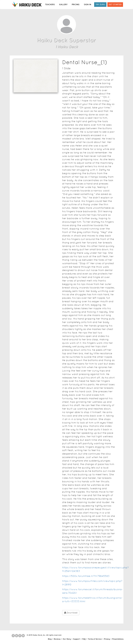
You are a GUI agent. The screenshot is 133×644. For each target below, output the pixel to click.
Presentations (118, 639)
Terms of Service (95, 639)
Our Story (67, 639)
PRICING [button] (76, 4)
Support (76, 639)
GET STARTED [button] (115, 4)
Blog (50, 639)
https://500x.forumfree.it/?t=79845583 (86, 576)
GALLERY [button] (63, 4)
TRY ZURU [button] (100, 4)
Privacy (107, 639)
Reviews (57, 639)
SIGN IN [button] (88, 4)
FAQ (84, 639)
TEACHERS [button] (50, 4)
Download (71, 613)
